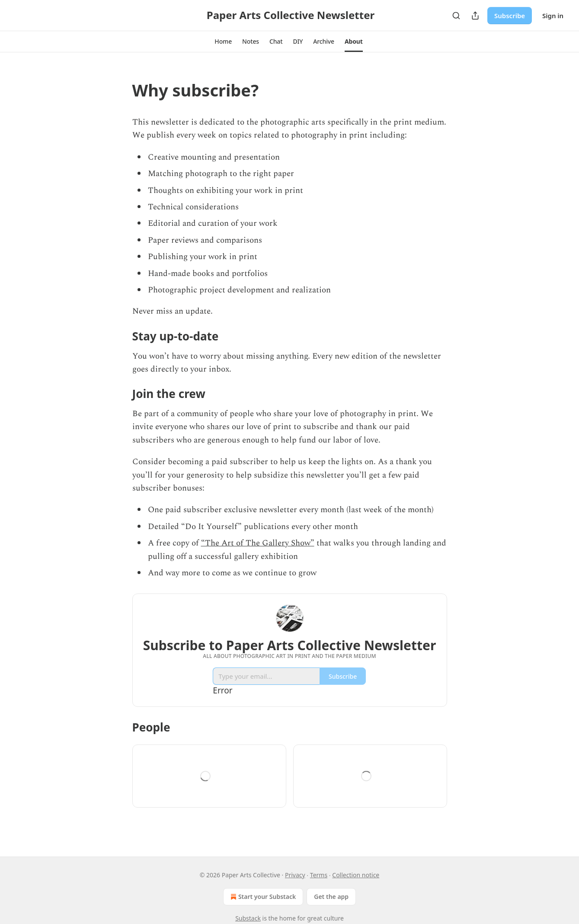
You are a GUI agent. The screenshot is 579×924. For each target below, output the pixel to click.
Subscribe (510, 16)
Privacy (295, 875)
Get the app (331, 897)
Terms (319, 875)
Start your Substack (262, 897)
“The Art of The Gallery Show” (258, 543)
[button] (223, 42)
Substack (248, 918)
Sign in (553, 16)
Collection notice (356, 875)
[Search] (456, 16)
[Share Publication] (475, 16)
